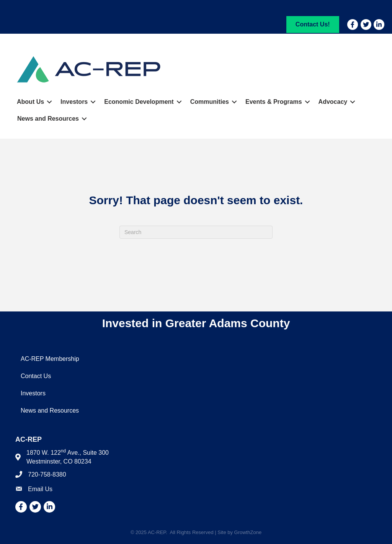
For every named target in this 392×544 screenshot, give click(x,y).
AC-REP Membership (50, 359)
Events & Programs (274, 102)
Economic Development (139, 102)
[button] (313, 24)
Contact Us (36, 376)
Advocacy (333, 102)
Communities (210, 102)
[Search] (196, 232)
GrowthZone (248, 532)
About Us (30, 102)
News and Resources (48, 119)
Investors (74, 102)
